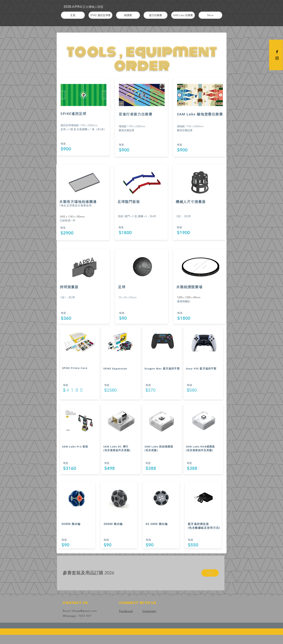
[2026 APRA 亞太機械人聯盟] (84, 7)
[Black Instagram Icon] (277, 58)
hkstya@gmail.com (84, 611)
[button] (100, 15)
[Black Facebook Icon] (277, 52)
